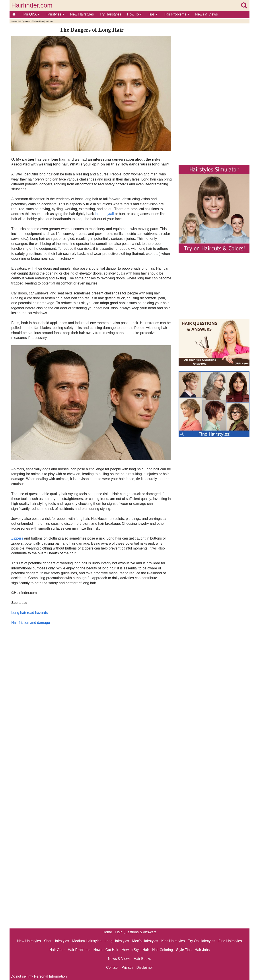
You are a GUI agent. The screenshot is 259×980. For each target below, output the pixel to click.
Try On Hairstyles (202, 941)
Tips (153, 14)
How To (135, 14)
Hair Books (142, 959)
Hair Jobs (202, 950)
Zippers (17, 538)
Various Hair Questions (42, 21)
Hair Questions (24, 21)
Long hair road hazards (30, 613)
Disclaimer (145, 968)
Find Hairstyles (230, 941)
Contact (112, 968)
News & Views (206, 14)
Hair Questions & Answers (136, 932)
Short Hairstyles (57, 941)
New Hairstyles (82, 14)
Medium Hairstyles (87, 941)
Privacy (127, 968)
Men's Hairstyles (145, 941)
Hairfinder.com (32, 5)
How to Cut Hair (106, 950)
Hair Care (57, 950)
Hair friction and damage (31, 623)
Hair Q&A (31, 14)
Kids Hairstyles (173, 941)
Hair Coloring (163, 950)
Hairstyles (55, 14)
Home (13, 21)
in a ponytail (104, 214)
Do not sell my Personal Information (39, 976)
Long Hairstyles (117, 941)
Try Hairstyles (110, 14)
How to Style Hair (135, 950)
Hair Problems (176, 14)
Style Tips (184, 950)
